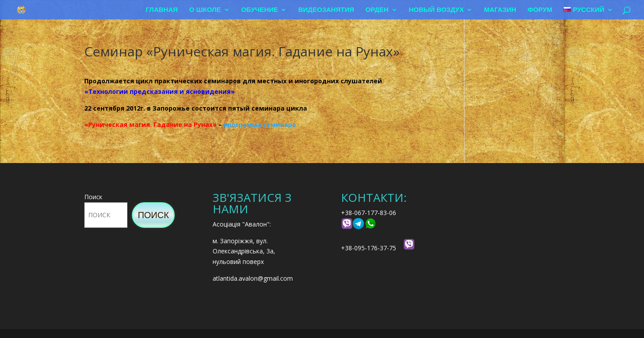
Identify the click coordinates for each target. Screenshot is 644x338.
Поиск (93, 197)
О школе (205, 10)
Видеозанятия (326, 10)
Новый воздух (436, 10)
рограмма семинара (262, 124)
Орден (377, 10)
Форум (540, 10)
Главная (162, 10)
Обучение (260, 10)
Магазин (500, 10)
